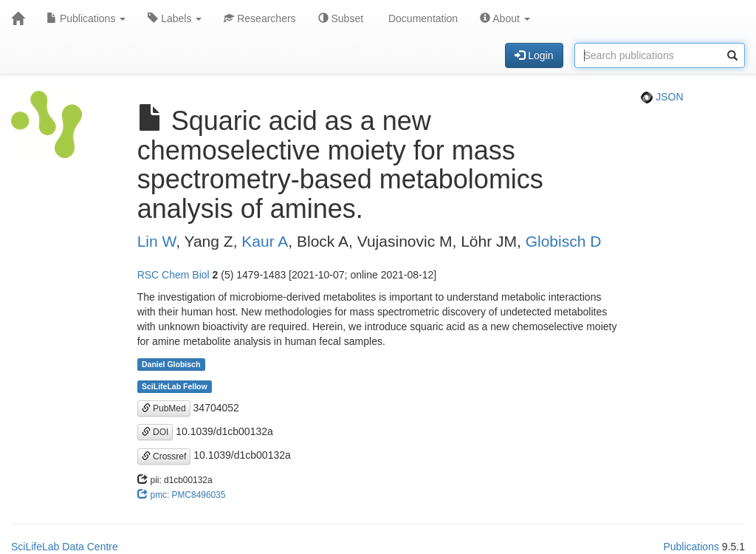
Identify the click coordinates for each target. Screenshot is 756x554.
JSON (662, 97)
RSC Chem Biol (173, 275)
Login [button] (534, 55)
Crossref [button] (164, 456)
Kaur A (265, 241)
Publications (86, 18)
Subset (341, 18)
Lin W (157, 241)
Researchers (260, 18)
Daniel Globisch (171, 364)
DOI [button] (155, 432)
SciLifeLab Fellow (175, 386)
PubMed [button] (164, 408)
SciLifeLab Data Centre (65, 547)
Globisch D (564, 241)
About (505, 18)
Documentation (422, 18)
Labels (175, 18)
